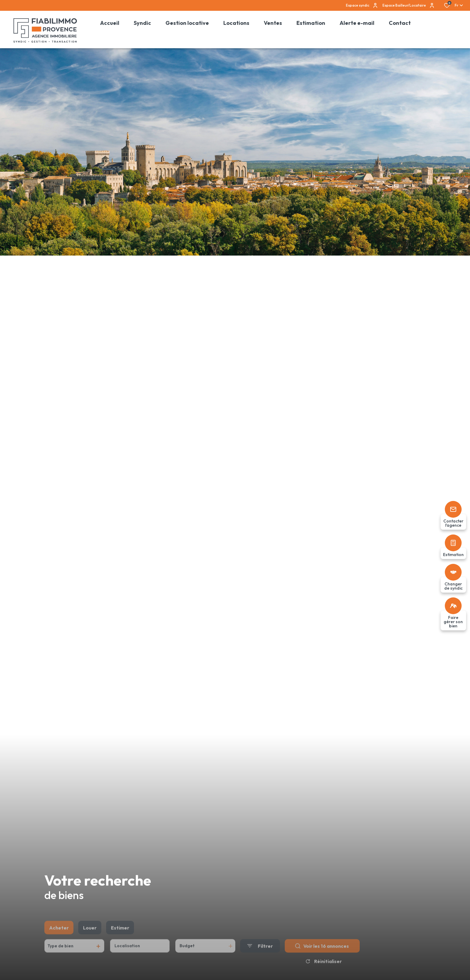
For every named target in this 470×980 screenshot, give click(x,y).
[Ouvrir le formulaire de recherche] (260, 956)
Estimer (120, 937)
